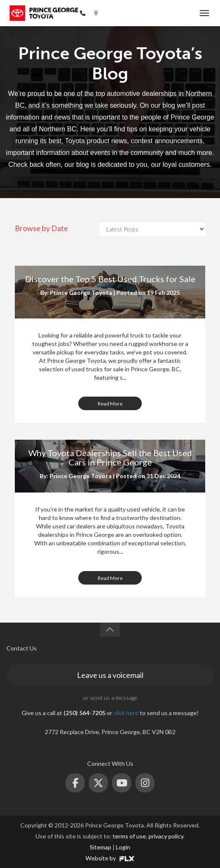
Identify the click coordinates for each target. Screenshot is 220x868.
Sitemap (100, 847)
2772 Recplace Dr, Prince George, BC (147, 13)
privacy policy (166, 836)
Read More (110, 404)
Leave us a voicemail (110, 675)
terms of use (129, 836)
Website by (110, 858)
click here (126, 713)
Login (123, 847)
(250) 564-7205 (56, 13)
